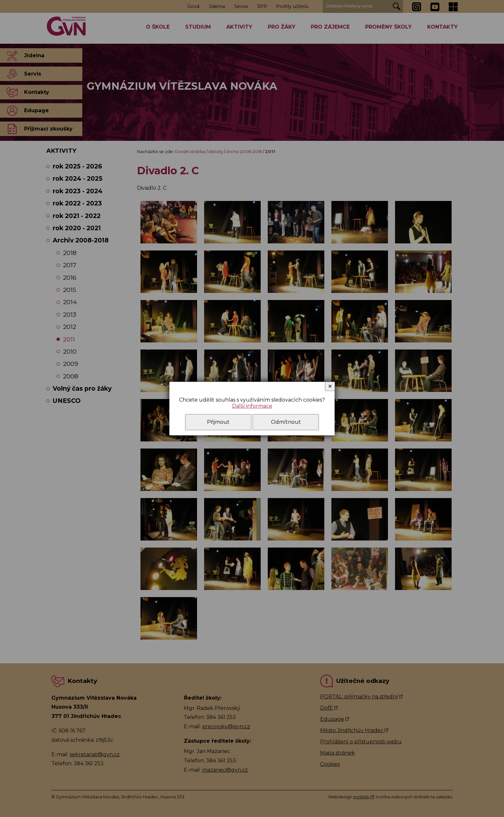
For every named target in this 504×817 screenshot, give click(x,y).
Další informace (252, 406)
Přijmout (218, 422)
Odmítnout (286, 422)
